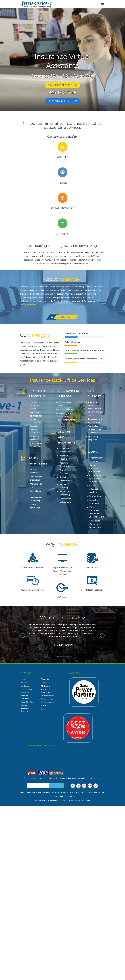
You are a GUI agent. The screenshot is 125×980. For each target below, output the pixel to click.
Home (23, 679)
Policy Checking (27, 702)
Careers (44, 682)
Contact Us (26, 686)
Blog (43, 709)
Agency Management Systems (26, 708)
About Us (45, 679)
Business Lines (47, 699)
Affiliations (45, 686)
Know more (31, 305)
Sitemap (51, 800)
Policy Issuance (47, 696)
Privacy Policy (41, 800)
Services (24, 682)
